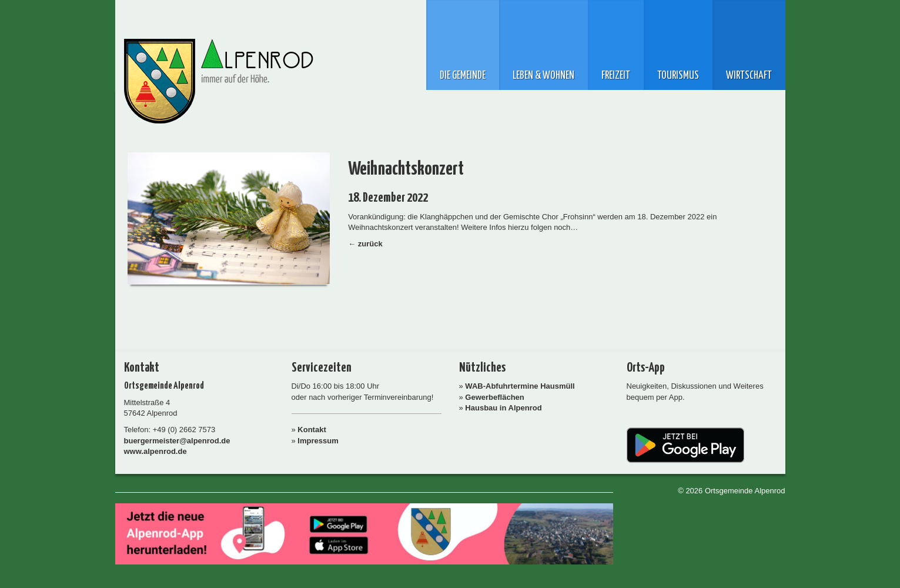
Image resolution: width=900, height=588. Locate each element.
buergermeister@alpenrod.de (177, 441)
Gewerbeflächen (494, 397)
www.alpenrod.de (155, 451)
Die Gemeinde (463, 76)
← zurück (365, 244)
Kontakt (312, 430)
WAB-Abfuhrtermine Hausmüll (520, 386)
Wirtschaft (749, 76)
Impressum (318, 441)
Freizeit (616, 76)
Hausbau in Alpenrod (503, 408)
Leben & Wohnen (543, 76)
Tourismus (678, 76)
